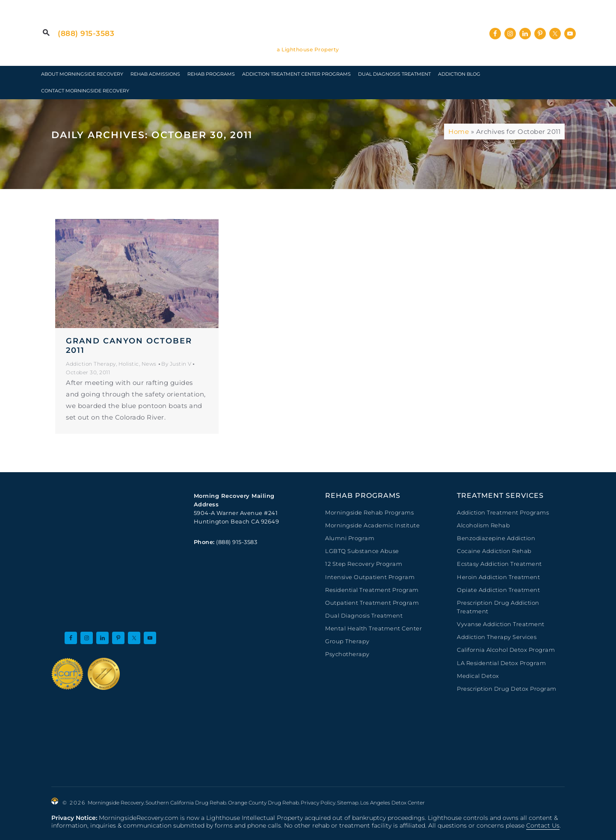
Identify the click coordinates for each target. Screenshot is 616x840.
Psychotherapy (347, 654)
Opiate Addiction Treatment (498, 590)
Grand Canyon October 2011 (129, 346)
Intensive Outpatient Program (370, 577)
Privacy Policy (318, 803)
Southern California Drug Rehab (186, 803)
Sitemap (348, 803)
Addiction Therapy (91, 364)
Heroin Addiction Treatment (498, 577)
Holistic (129, 364)
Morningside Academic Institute (372, 525)
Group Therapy (347, 641)
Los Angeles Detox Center (392, 803)
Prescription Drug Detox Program (507, 689)
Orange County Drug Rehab (264, 803)
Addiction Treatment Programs (503, 512)
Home (459, 132)
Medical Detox (478, 676)
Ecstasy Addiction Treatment (499, 564)
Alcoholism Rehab (483, 525)
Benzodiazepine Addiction (496, 538)
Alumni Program (350, 538)
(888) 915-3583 (86, 33)
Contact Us (543, 825)
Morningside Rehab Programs (369, 512)
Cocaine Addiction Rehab (494, 551)
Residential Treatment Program (372, 590)
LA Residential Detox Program (501, 663)
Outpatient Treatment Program (372, 603)
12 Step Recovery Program (364, 564)
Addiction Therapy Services (497, 637)
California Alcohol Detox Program (506, 650)
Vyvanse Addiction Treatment (501, 624)
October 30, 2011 (88, 372)
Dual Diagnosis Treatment (364, 615)
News (149, 364)
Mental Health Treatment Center (373, 628)
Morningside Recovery (308, 27)
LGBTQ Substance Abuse (362, 551)
